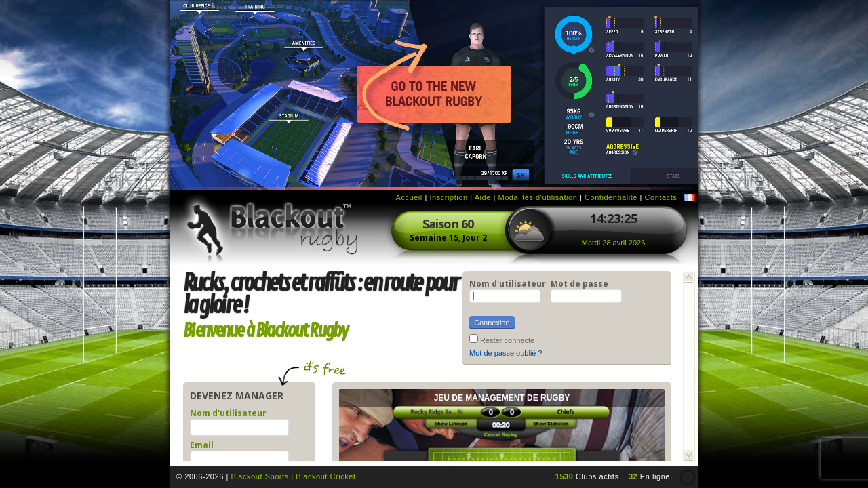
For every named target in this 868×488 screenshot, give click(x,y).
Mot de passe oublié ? (506, 353)
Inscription (448, 197)
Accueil (409, 197)
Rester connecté (507, 340)
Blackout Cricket (325, 476)
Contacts (661, 197)
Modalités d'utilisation (537, 197)
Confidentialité (611, 197)
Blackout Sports (259, 476)
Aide (483, 197)
